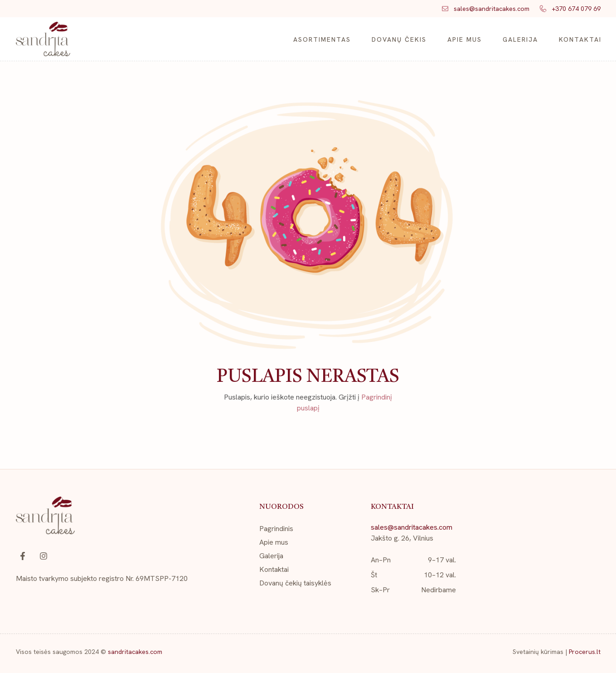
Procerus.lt (585, 652)
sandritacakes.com (135, 652)
